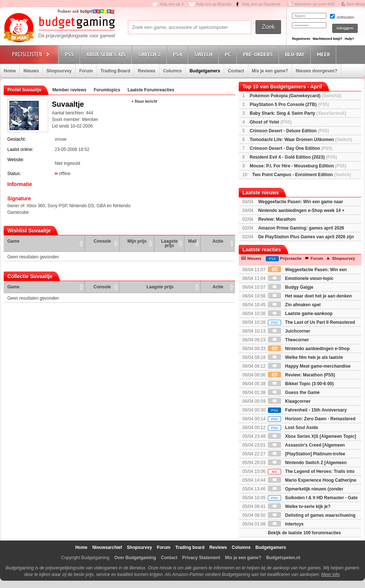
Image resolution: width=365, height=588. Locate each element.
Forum (86, 71)
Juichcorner (289, 331)
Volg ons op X (172, 4)
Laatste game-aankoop (300, 314)
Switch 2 (150, 54)
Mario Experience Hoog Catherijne (312, 480)
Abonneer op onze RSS (315, 4)
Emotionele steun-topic (301, 278)
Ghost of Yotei (271, 122)
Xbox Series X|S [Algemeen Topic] (312, 436)
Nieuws (31, 71)
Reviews (147, 71)
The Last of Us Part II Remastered (312, 322)
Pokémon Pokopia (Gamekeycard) (295, 96)
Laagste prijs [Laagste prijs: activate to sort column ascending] (169, 243)
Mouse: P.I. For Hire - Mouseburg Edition (298, 166)
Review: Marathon (277, 219)
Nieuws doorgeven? (316, 71)
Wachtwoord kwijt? (327, 39)
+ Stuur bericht (144, 101)
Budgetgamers (205, 71)
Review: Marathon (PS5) (301, 375)
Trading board (190, 547)
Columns (172, 71)
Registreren (301, 39)
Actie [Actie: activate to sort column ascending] (218, 241)
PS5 (70, 54)
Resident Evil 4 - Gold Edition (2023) (293, 157)
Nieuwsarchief (107, 547)
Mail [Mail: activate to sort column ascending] (193, 241)
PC (229, 54)
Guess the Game (294, 392)
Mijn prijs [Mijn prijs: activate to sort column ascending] (137, 241)
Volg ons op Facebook (261, 4)
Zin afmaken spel (294, 305)
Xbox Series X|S (107, 54)
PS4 (178, 54)
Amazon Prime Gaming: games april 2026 (301, 228)
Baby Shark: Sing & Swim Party (298, 113)
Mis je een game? (270, 71)
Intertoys (286, 524)
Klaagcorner (289, 401)
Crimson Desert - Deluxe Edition (289, 131)
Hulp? (349, 39)
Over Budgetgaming (135, 558)
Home (10, 71)
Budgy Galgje (291, 287)
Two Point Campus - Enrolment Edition (302, 175)
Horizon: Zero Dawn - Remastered (312, 419)
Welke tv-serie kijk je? (299, 507)
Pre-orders (259, 54)
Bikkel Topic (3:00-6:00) (301, 384)
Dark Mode (356, 4)
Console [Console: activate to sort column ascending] (102, 241)
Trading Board (115, 71)
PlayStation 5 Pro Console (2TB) (289, 105)
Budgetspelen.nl (283, 558)
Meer (324, 54)
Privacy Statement (201, 558)
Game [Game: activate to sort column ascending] (13, 241)
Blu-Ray (296, 54)
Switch (204, 54)
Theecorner (289, 340)
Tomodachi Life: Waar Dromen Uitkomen (301, 140)
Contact (236, 71)
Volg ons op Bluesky (214, 4)
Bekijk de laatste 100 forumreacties (304, 533)
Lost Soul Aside (293, 428)
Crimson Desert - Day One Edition (291, 148)
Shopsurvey (59, 71)
